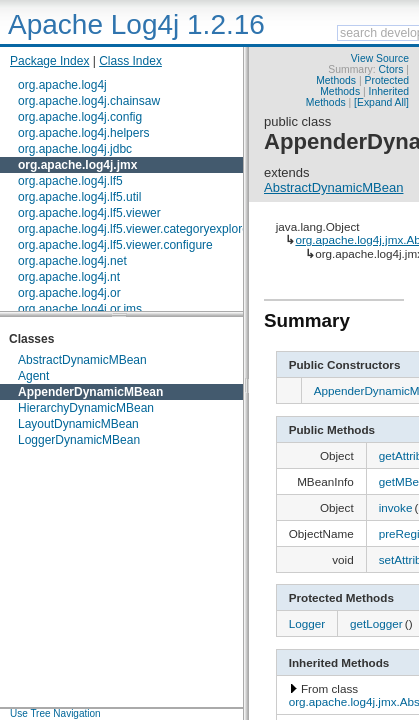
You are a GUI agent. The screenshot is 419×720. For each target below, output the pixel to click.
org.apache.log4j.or (69, 293)
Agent (33, 376)
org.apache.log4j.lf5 (70, 181)
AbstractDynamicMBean (82, 360)
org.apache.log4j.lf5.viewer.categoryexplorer (135, 229)
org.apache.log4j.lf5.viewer (89, 213)
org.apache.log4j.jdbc (75, 149)
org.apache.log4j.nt (69, 277)
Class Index (130, 61)
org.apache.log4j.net (72, 261)
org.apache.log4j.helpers (83, 133)
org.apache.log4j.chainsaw (89, 101)
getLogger (376, 623)
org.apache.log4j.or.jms (80, 309)
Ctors (391, 69)
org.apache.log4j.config (80, 117)
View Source (380, 58)
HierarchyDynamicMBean (86, 408)
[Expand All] (381, 102)
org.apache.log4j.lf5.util (79, 197)
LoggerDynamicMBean (79, 440)
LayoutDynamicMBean (78, 424)
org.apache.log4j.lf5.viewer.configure (115, 245)
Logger (307, 623)
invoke (396, 507)
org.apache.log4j (62, 85)
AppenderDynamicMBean (90, 392)
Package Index (49, 61)
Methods (336, 80)
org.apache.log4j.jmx (77, 165)
